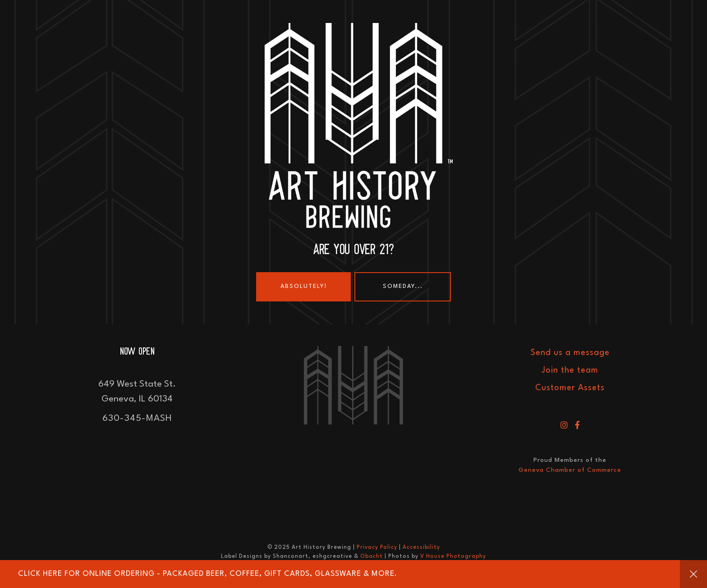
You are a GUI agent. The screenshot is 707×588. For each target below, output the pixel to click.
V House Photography (453, 556)
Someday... (403, 286)
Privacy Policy (377, 547)
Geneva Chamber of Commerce (570, 470)
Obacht (372, 556)
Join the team (570, 370)
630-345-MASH (137, 419)
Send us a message (570, 353)
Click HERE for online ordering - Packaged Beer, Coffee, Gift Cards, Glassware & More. (208, 574)
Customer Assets (570, 388)
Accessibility (421, 547)
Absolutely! (304, 286)
